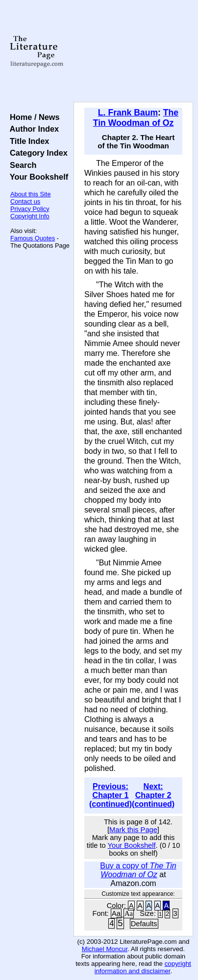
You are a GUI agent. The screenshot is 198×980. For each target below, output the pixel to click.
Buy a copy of (138, 870)
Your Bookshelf (37, 177)
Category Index (37, 153)
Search (21, 165)
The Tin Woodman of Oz (136, 118)
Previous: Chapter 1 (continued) (111, 795)
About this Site (31, 194)
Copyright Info (30, 216)
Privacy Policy (30, 209)
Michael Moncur (105, 949)
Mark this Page (133, 830)
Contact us (25, 201)
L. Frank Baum (128, 113)
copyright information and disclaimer (143, 967)
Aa (116, 913)
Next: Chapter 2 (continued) (153, 795)
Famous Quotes (33, 238)
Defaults (144, 924)
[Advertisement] (133, 51)
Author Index (32, 129)
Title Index (27, 141)
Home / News (33, 117)
